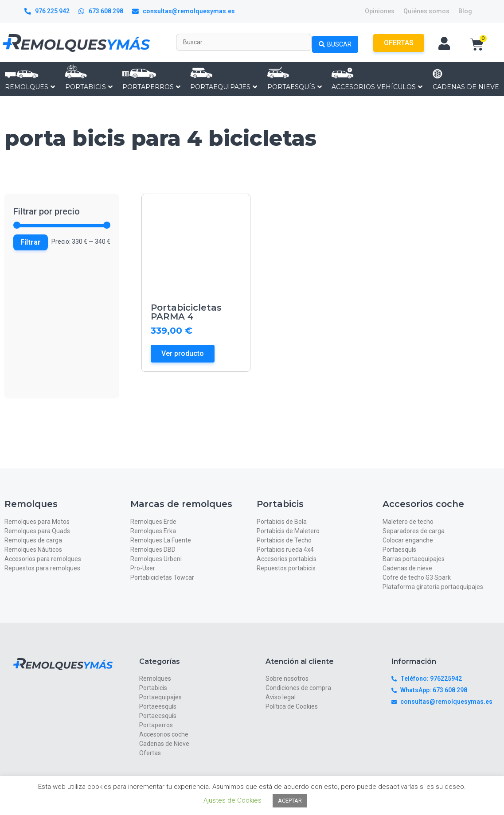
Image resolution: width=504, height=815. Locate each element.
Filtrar (31, 242)
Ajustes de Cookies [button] (232, 800)
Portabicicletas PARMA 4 (186, 312)
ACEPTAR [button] (290, 801)
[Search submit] (335, 42)
